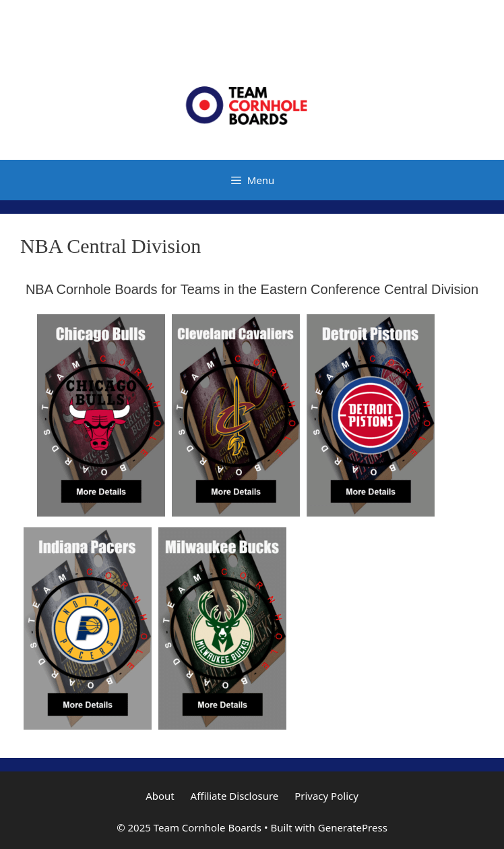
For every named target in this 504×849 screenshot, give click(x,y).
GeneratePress (353, 827)
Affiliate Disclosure (235, 796)
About (160, 796)
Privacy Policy (326, 796)
